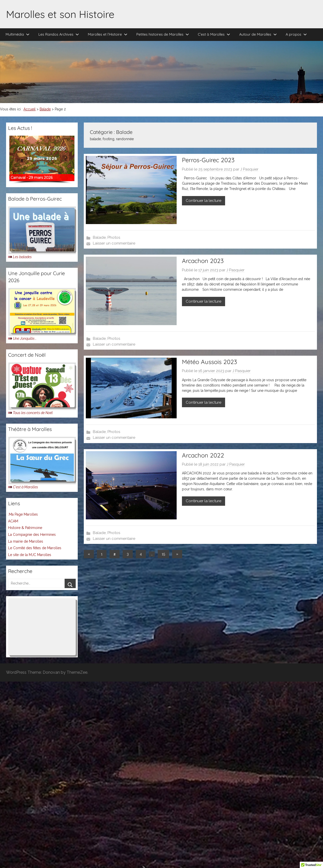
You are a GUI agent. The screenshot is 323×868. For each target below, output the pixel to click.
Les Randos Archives (59, 34)
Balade (45, 109)
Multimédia (18, 34)
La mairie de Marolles (26, 541)
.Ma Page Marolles (23, 514)
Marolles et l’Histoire (108, 34)
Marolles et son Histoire (60, 14)
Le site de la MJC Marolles (30, 555)
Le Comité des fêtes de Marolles (35, 548)
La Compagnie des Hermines (32, 535)
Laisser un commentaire (114, 243)
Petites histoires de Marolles (163, 34)
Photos (114, 237)
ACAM (13, 521)
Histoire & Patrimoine (25, 528)
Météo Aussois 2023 (209, 362)
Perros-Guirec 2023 (208, 160)
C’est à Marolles (214, 34)
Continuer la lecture (204, 201)
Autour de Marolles (258, 34)
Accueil (30, 109)
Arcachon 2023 (203, 261)
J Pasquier (249, 169)
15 (163, 554)
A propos (296, 34)
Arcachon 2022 (203, 455)
